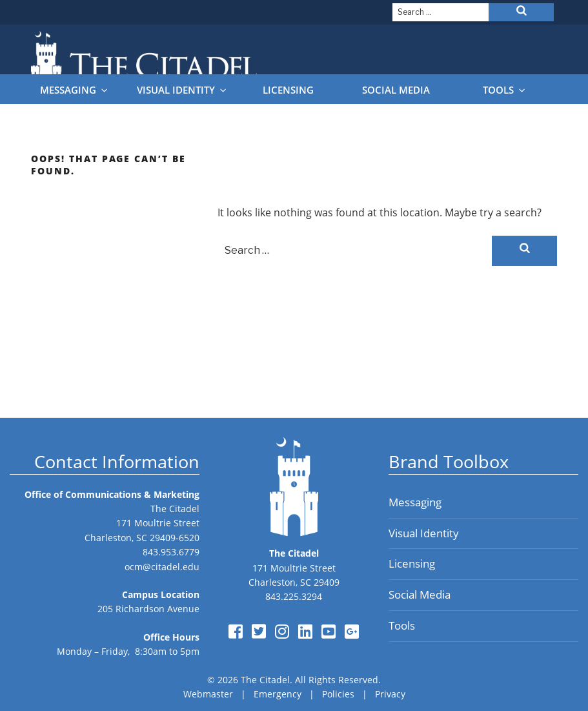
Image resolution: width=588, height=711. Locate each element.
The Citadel (175, 509)
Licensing (288, 90)
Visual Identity (182, 90)
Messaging (75, 90)
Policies (338, 694)
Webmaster (208, 694)
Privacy (390, 694)
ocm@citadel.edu (162, 567)
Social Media (396, 90)
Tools (505, 90)
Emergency (278, 694)
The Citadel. (267, 680)
